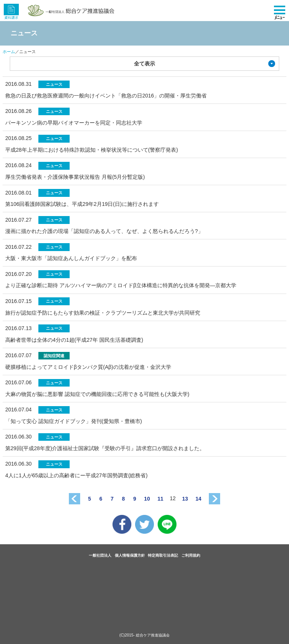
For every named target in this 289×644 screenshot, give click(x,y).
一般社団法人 (100, 555)
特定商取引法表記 (163, 555)
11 (160, 499)
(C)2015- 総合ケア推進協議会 (144, 635)
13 (185, 499)
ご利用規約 (191, 555)
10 (147, 499)
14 (199, 499)
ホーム (9, 52)
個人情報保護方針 (130, 555)
